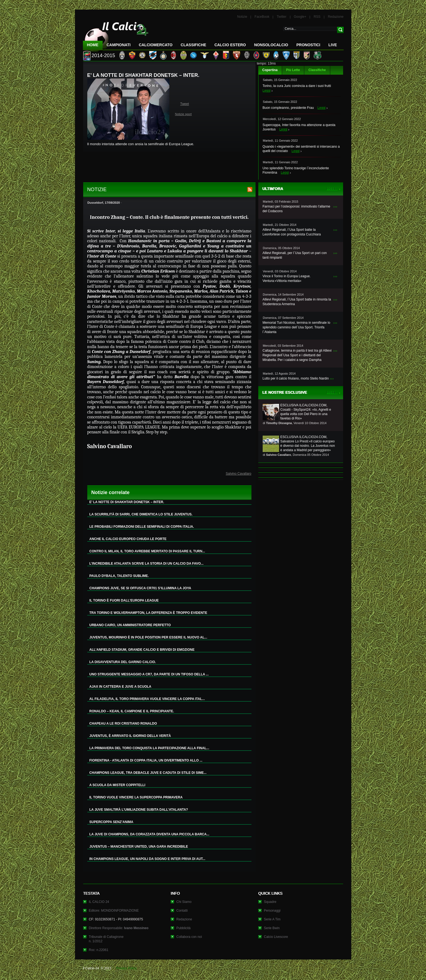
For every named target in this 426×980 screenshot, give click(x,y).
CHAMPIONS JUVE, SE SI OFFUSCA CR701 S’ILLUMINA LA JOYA (140, 588)
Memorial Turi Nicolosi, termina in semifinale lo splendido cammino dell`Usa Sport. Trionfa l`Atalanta (296, 327)
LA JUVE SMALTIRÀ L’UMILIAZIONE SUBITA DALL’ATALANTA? (139, 810)
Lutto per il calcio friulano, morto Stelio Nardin (296, 378)
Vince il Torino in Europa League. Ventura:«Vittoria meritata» (287, 278)
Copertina (270, 70)
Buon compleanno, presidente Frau (288, 108)
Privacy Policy (127, 968)
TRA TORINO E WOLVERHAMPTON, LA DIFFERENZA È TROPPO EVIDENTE (148, 613)
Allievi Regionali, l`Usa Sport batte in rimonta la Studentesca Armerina (297, 302)
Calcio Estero (230, 45)
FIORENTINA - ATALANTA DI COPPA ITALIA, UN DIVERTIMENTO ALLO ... (146, 760)
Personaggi (272, 911)
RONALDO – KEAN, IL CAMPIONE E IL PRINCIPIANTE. (132, 711)
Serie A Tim (272, 919)
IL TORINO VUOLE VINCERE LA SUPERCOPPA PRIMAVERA (136, 797)
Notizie (242, 17)
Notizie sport (183, 114)
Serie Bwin (272, 928)
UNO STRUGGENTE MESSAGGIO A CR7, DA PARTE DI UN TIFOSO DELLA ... (149, 674)
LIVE (333, 45)
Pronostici (308, 45)
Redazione (336, 17)
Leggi (267, 91)
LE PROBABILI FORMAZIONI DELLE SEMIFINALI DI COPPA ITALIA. (142, 527)
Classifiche (317, 70)
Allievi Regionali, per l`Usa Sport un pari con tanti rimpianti (295, 255)
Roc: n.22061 (99, 950)
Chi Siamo (184, 902)
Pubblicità (184, 928)
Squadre (270, 902)
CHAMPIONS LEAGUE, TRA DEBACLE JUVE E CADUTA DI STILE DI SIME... (148, 773)
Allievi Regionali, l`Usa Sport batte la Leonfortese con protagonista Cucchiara (292, 232)
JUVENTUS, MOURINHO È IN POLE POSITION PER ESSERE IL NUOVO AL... (148, 637)
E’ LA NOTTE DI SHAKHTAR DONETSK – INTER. (127, 502)
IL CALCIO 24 (99, 902)
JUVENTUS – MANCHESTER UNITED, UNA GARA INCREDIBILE (139, 847)
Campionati (119, 45)
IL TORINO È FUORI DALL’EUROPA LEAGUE (124, 600)
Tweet (185, 104)
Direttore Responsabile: (119, 928)
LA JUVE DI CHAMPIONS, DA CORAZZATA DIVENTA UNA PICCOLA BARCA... (150, 834)
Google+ (300, 17)
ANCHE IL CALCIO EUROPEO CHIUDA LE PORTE (128, 539)
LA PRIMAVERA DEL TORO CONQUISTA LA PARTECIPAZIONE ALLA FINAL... (149, 748)
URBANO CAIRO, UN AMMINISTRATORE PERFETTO (130, 625)
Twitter (281, 17)
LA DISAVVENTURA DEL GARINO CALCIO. (123, 662)
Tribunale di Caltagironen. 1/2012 (106, 939)
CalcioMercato (156, 45)
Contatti (182, 911)
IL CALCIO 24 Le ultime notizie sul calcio (116, 35)
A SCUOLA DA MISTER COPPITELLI (118, 785)
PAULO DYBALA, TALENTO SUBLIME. (119, 576)
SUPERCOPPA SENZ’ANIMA (111, 822)
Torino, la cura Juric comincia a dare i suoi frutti (297, 86)
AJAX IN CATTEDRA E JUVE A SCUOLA (120, 687)
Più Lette (293, 70)
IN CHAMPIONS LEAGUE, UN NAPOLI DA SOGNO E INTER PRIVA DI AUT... (147, 859)
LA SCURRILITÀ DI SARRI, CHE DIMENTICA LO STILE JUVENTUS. (141, 514)
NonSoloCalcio (271, 45)
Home (93, 45)
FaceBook (262, 17)
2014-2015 (103, 56)
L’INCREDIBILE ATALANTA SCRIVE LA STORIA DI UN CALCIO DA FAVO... (147, 564)
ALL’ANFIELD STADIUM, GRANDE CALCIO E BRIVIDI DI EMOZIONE (142, 650)
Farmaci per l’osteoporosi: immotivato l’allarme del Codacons (296, 209)
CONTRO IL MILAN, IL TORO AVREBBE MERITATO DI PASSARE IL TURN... (147, 551)
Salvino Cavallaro (238, 474)
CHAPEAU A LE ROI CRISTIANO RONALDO (123, 724)
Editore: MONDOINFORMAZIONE (114, 911)
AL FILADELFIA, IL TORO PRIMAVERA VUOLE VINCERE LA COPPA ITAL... (147, 699)
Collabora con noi (189, 937)
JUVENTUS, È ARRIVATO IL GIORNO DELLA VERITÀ (130, 736)
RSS (317, 17)
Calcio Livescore (276, 937)
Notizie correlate (111, 492)
